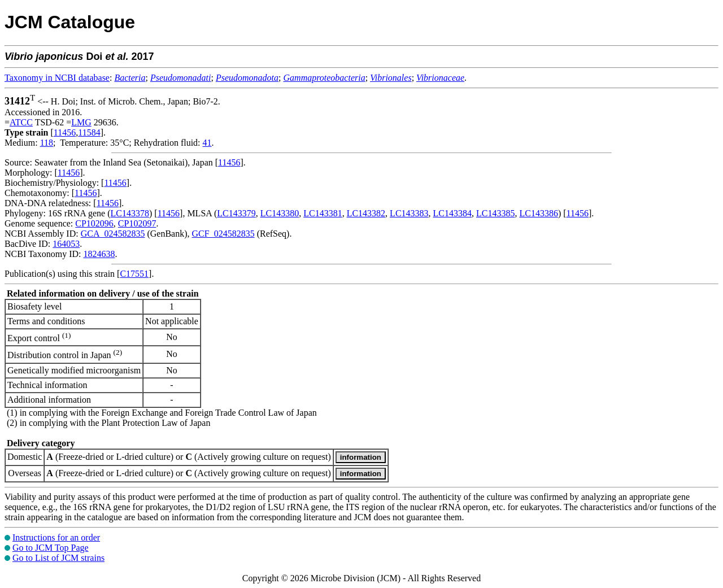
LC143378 (130, 213)
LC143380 (280, 213)
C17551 (134, 274)
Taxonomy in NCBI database (57, 78)
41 (207, 143)
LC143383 (409, 213)
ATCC (21, 122)
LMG (81, 122)
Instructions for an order (56, 537)
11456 (65, 132)
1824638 (99, 254)
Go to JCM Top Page (51, 548)
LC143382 (366, 213)
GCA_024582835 (113, 234)
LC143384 (452, 213)
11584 (89, 132)
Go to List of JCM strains (58, 558)
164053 (66, 244)
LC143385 (495, 213)
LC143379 (236, 213)
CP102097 (137, 223)
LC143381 (323, 213)
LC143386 (538, 213)
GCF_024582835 (223, 234)
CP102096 (94, 223)
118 (47, 143)
